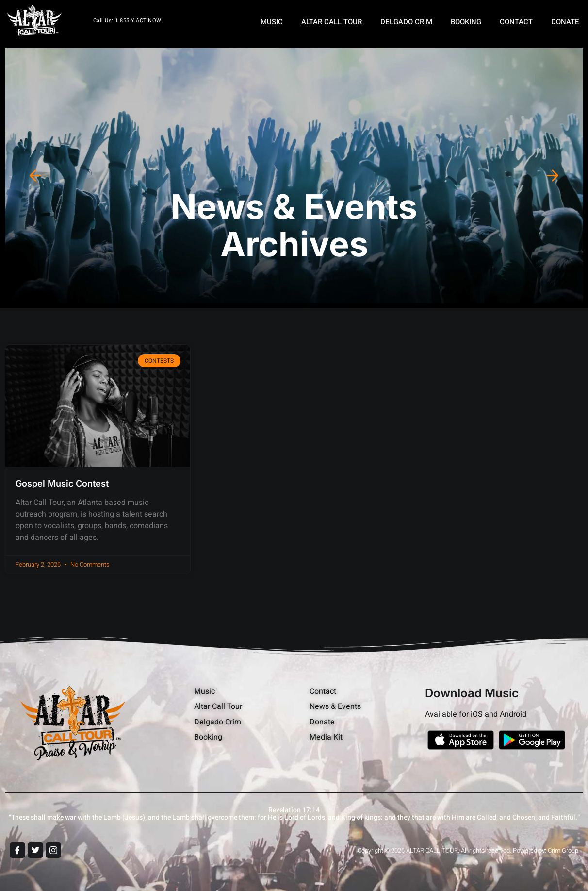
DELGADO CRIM (406, 22)
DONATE (565, 22)
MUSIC (272, 22)
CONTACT (516, 22)
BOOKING (466, 22)
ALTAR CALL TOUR (332, 22)
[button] (35, 176)
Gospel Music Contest (62, 483)
